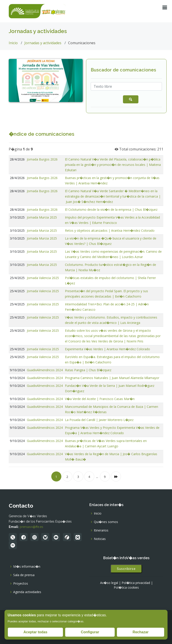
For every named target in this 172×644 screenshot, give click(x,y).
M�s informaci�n (27, 567)
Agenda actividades (27, 592)
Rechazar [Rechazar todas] (141, 632)
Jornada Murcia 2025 (42, 217)
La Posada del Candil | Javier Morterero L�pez (99, 420)
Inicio (13, 43)
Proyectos (21, 584)
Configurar (90, 632)
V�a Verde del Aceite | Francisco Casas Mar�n (100, 399)
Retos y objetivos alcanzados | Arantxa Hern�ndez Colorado (110, 230)
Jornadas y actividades (43, 43)
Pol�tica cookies (126, 588)
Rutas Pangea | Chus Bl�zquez (88, 370)
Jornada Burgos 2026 (42, 159)
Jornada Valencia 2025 (43, 278)
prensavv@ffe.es (31, 527)
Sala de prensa (24, 575)
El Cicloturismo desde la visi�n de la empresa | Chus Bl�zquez (111, 209)
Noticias (100, 539)
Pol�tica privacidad (136, 583)
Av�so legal (109, 583)
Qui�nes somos (106, 522)
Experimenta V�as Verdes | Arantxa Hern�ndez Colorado (107, 349)
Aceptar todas (35, 632)
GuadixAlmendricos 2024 (45, 370)
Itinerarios (101, 530)
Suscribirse (126, 569)
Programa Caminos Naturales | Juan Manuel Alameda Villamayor (112, 378)
